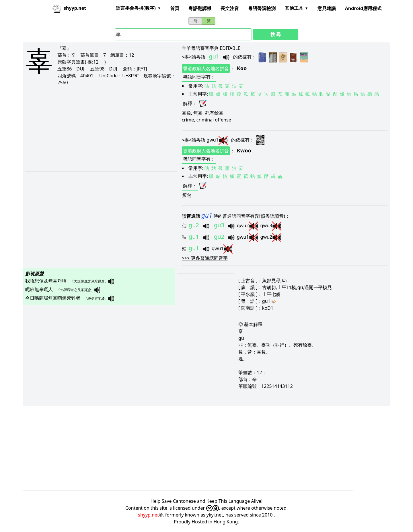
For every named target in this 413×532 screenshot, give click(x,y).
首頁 (175, 8)
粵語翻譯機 (200, 8)
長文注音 (230, 8)
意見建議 (327, 8)
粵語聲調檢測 (262, 8)
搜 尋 (276, 34)
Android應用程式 (363, 8)
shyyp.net (148, 515)
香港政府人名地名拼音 (206, 68)
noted (280, 508)
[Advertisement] (97, 128)
